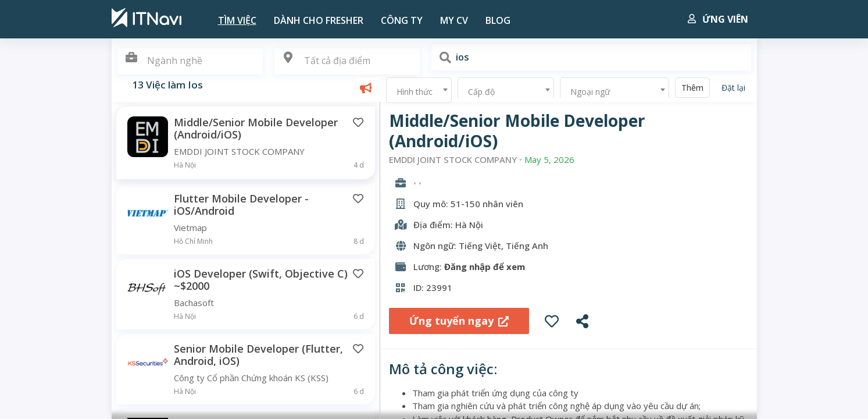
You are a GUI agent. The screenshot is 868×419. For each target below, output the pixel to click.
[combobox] (347, 61)
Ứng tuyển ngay (459, 321)
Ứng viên (718, 19)
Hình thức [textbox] (415, 92)
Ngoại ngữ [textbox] (590, 92)
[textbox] (347, 61)
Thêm (692, 88)
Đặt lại (733, 88)
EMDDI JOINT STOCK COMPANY (453, 160)
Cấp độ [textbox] (481, 92)
